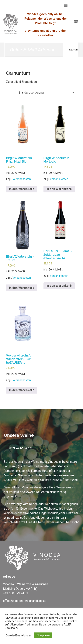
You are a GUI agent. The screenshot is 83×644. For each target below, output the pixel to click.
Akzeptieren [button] (43, 635)
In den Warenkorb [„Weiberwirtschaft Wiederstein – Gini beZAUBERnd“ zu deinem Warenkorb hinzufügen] (22, 390)
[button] (66, 5)
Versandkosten (22, 179)
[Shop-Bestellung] (46, 93)
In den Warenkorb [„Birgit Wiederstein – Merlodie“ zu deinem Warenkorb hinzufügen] (59, 189)
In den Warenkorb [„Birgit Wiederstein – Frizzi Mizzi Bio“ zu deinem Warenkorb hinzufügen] (22, 189)
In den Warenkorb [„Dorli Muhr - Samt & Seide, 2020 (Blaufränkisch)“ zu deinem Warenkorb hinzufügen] (59, 286)
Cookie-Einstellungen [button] (19, 635)
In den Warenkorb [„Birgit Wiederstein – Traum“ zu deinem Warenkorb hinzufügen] (22, 288)
